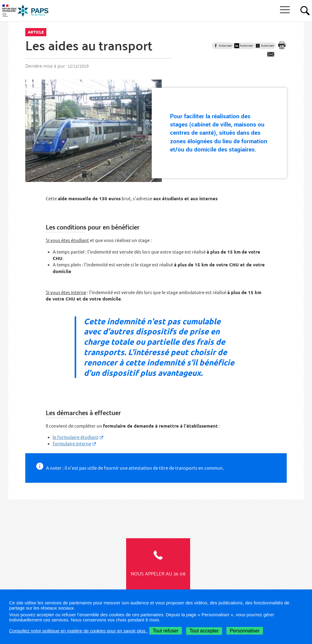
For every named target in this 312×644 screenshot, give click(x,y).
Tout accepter (204, 631)
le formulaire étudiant (76, 437)
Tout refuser (165, 631)
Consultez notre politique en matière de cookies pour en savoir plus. (78, 631)
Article (36, 32)
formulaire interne (72, 444)
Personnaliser (245, 631)
